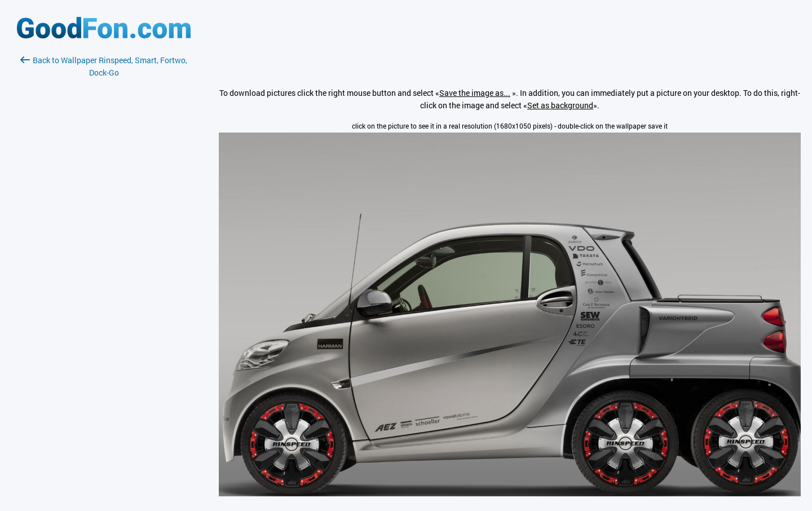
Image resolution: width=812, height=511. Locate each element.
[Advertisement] (104, 213)
